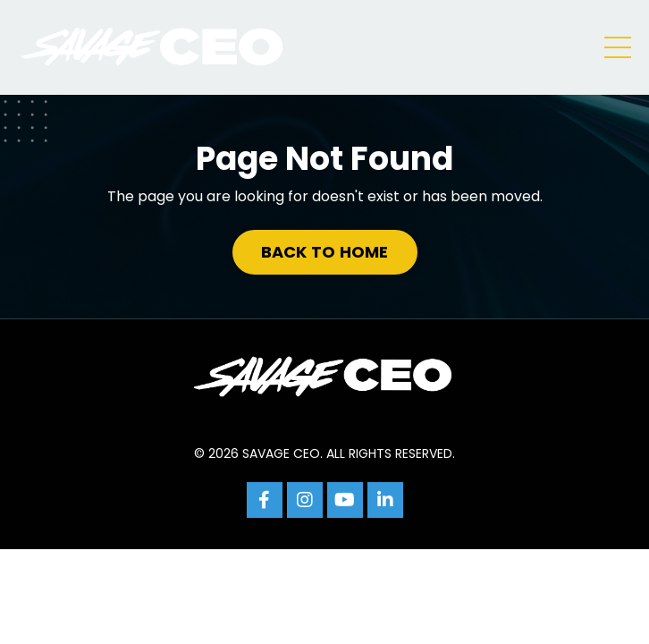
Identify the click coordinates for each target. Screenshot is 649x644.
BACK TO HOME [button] (325, 252)
